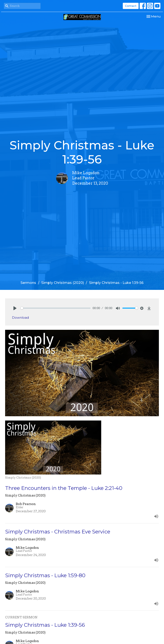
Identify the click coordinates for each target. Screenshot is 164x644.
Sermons (28, 283)
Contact (131, 6)
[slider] (56, 308)
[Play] (15, 308)
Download (20, 318)
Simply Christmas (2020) (63, 283)
